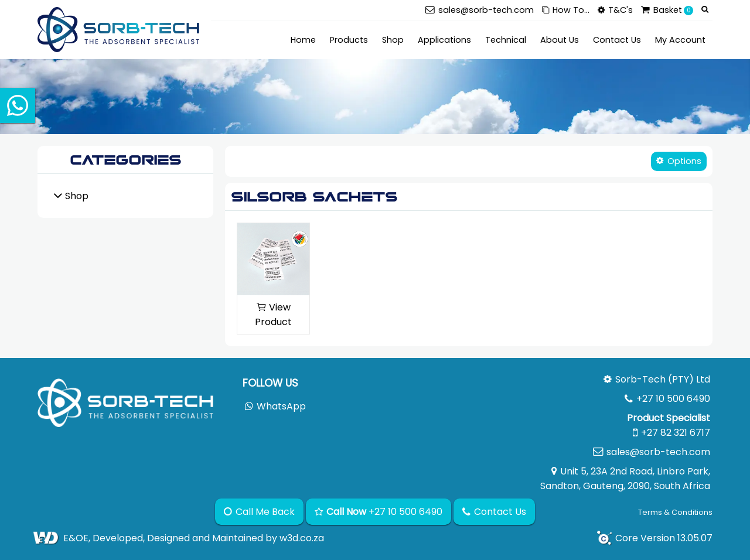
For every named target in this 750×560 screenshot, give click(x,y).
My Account (680, 40)
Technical (506, 40)
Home (303, 40)
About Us (560, 40)
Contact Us (617, 40)
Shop (393, 40)
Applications (444, 40)
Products (349, 40)
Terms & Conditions (675, 512)
